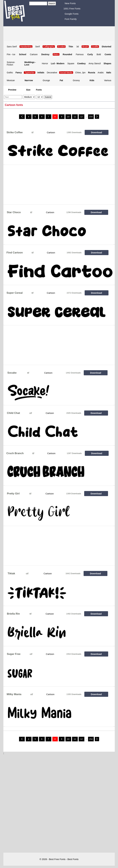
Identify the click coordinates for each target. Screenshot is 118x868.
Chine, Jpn (80, 73)
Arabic (101, 73)
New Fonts (70, 3)
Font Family (71, 19)
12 (81, 117)
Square (71, 63)
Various (108, 80)
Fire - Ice (11, 54)
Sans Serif (12, 47)
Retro (56, 54)
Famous (80, 54)
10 (68, 117)
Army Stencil (95, 63)
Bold (99, 54)
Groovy (76, 80)
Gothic (10, 73)
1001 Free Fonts (72, 9)
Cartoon (34, 54)
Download (96, 132)
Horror (45, 63)
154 (91, 117)
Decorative (52, 73)
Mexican (11, 80)
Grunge (46, 80)
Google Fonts (72, 14)
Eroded (61, 47)
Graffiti (95, 47)
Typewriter (30, 73)
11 (75, 117)
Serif (37, 47)
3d (78, 47)
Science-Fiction (11, 63)
